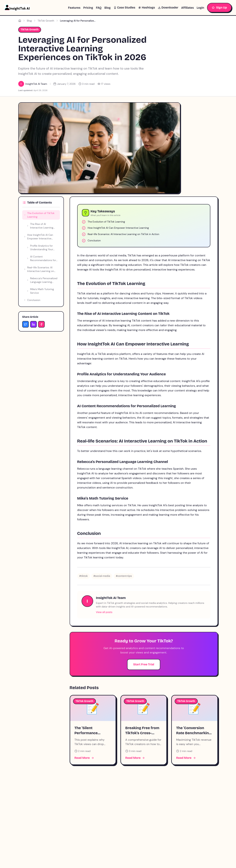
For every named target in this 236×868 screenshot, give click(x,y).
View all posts (104, 612)
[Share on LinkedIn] (33, 324)
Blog (107, 8)
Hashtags (147, 8)
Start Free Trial (144, 664)
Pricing (88, 8)
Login (200, 8)
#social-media (102, 576)
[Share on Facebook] (41, 324)
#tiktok (84, 576)
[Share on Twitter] (25, 324)
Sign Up (219, 8)
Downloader (168, 8)
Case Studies (124, 8)
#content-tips (124, 576)
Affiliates (187, 8)
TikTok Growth (46, 21)
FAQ (99, 8)
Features (74, 8)
